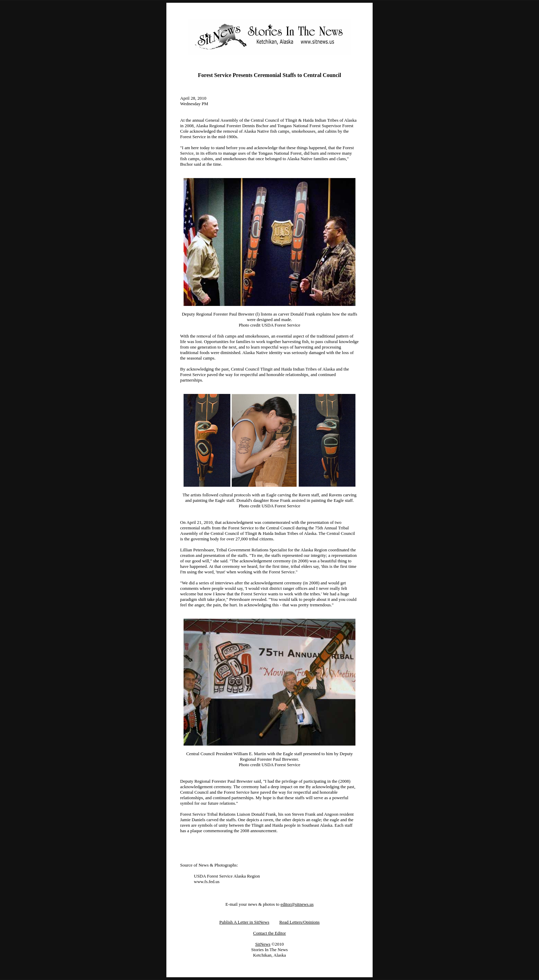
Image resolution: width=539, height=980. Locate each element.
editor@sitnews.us (297, 904)
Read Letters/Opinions (300, 922)
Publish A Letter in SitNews (244, 922)
